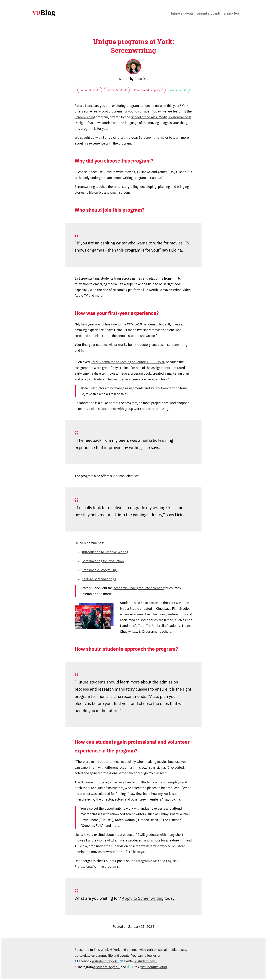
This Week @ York (107, 950)
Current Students (209, 13)
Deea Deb (142, 79)
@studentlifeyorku (105, 961)
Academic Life (179, 90)
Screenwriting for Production (103, 561)
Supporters (232, 13)
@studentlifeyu (146, 961)
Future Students (182, 13)
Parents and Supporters (149, 90)
